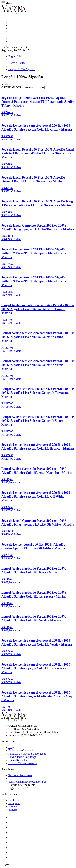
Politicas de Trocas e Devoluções (27, 754)
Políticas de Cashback (21, 750)
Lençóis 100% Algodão (22, 69)
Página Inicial (16, 56)
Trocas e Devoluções (20, 775)
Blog (11, 747)
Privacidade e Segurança (22, 757)
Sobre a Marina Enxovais (23, 763)
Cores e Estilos (17, 63)
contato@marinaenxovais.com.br (27, 782)
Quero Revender (18, 760)
